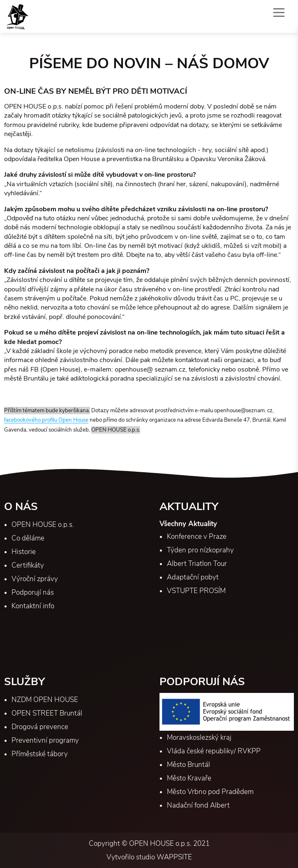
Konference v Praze (197, 537)
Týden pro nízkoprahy (200, 550)
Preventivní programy (45, 740)
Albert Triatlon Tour (197, 564)
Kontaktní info (33, 606)
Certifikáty (28, 565)
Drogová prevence (40, 727)
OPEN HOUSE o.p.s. (43, 525)
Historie (24, 552)
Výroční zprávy (35, 579)
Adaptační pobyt (193, 577)
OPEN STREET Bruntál (47, 713)
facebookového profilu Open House (46, 420)
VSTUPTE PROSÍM (196, 591)
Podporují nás (33, 592)
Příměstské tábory (40, 754)
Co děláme (28, 538)
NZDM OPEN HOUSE (45, 700)
